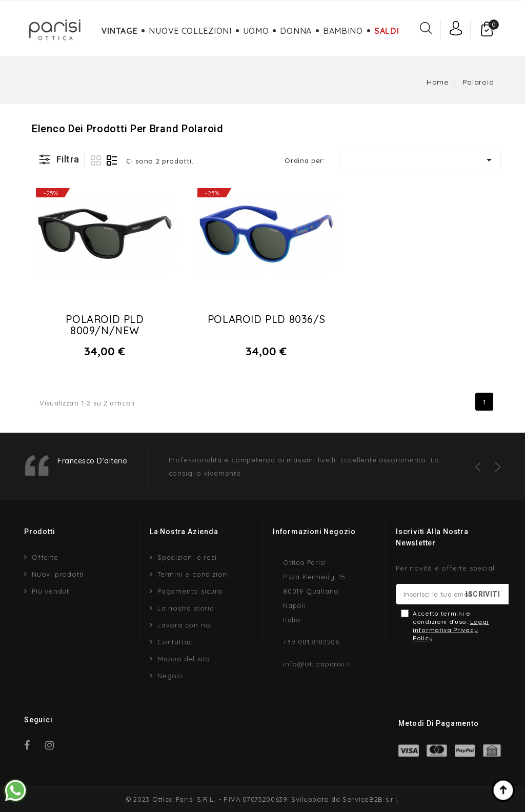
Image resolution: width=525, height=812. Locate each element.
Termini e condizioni (193, 574)
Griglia (96, 160)
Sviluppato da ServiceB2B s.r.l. (345, 799)
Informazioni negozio (314, 532)
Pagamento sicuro (190, 591)
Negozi (170, 676)
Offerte (45, 557)
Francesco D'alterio (93, 461)
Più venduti (52, 591)
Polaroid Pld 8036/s (266, 319)
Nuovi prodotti (58, 574)
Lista (112, 160)
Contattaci (176, 642)
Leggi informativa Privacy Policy (451, 630)
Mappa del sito (184, 659)
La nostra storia (186, 608)
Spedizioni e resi (187, 557)
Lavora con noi (185, 625)
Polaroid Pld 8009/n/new (105, 325)
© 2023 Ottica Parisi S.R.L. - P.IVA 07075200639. (208, 799)
